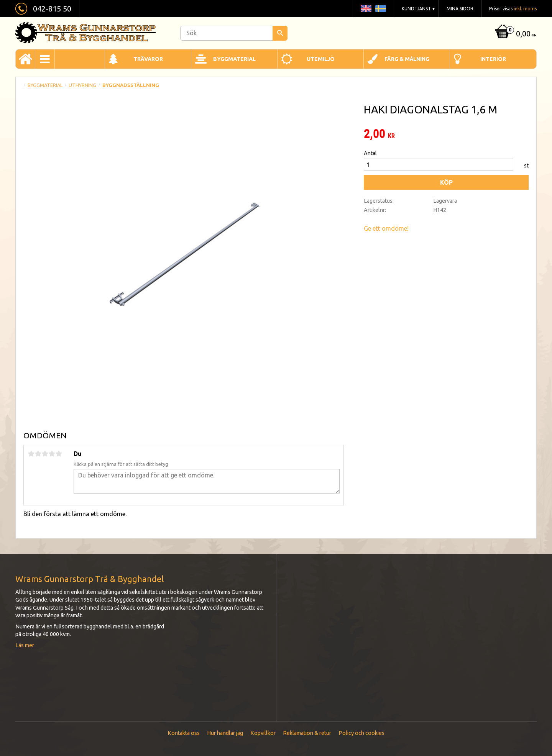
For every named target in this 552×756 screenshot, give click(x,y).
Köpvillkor (263, 733)
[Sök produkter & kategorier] (234, 33)
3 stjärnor (45, 454)
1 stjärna (31, 454)
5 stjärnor (59, 454)
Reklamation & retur (307, 733)
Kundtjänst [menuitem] (416, 9)
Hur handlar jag (225, 733)
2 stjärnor (38, 454)
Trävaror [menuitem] (148, 59)
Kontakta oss (184, 733)
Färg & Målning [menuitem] (407, 59)
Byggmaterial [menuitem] (234, 59)
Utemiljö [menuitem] (321, 59)
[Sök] (280, 33)
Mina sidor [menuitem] (460, 9)
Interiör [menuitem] (493, 59)
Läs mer (25, 645)
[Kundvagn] (515, 34)
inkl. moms (525, 9)
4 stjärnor (52, 454)
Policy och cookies (361, 733)
